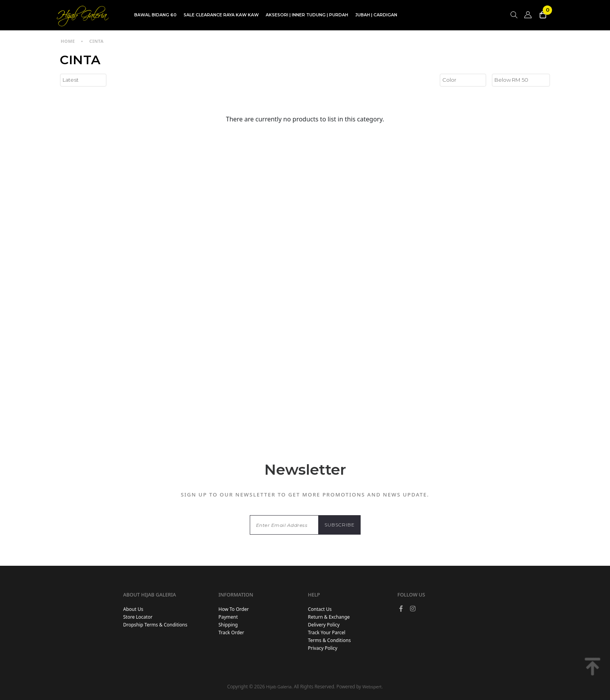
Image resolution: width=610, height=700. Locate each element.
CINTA (96, 41)
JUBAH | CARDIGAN (376, 15)
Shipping (228, 625)
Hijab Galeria (279, 687)
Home (68, 41)
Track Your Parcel (327, 632)
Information (236, 595)
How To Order (234, 609)
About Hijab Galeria (149, 595)
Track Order (231, 632)
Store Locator (138, 617)
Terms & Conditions (330, 640)
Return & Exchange (329, 617)
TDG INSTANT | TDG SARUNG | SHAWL (176, 32)
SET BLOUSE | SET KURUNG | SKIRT (263, 32)
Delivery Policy (324, 625)
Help (314, 595)
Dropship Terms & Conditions (155, 625)
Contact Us (320, 609)
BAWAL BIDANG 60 (155, 15)
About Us (133, 609)
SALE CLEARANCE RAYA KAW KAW (221, 15)
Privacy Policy (323, 648)
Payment (228, 617)
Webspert (372, 687)
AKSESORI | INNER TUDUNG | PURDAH (307, 15)
